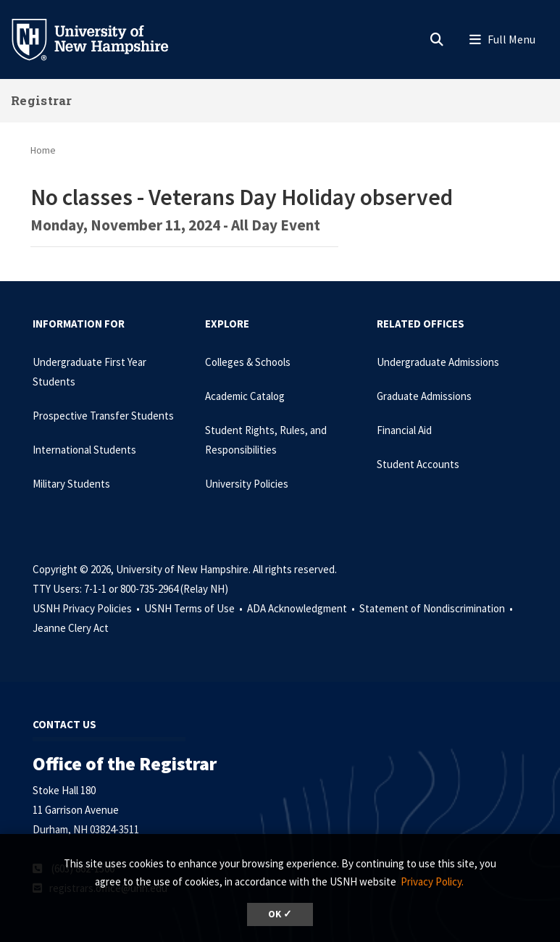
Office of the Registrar (125, 764)
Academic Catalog (245, 396)
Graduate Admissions (424, 396)
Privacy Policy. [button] (432, 881)
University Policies (247, 484)
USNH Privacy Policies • (87, 608)
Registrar (42, 100)
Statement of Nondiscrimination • (437, 608)
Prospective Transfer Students (103, 416)
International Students (84, 450)
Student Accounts (418, 464)
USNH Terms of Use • (195, 608)
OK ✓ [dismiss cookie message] (280, 914)
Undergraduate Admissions (438, 362)
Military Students (71, 484)
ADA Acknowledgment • (302, 608)
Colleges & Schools (248, 362)
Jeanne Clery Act (71, 628)
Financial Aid (404, 430)
